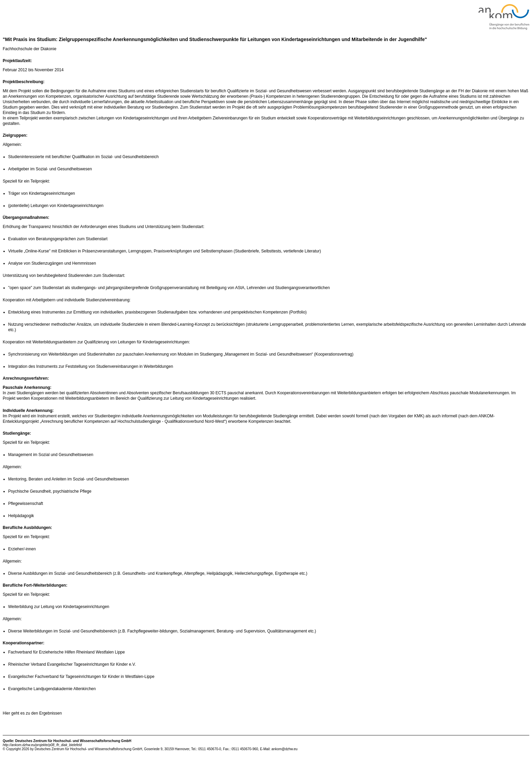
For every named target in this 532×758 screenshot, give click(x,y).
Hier (7, 713)
